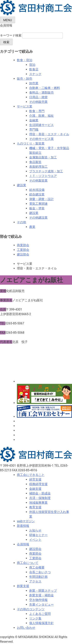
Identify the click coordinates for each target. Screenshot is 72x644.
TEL (3, 323)
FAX (3, 333)
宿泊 (32, 65)
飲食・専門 (37, 111)
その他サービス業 (41, 139)
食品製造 (35, 162)
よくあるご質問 (40, 614)
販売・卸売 (25, 79)
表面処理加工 (38, 167)
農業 (32, 227)
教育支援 (35, 507)
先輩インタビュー (41, 605)
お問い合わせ (26, 628)
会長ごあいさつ (40, 572)
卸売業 (34, 83)
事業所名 (6, 300)
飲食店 (34, 69)
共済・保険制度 (40, 498)
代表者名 (6, 342)
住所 (3, 309)
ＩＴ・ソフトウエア (43, 176)
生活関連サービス (41, 125)
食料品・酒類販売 (41, 93)
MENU (8, 20)
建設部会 (23, 254)
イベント (35, 540)
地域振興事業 (38, 503)
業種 (3, 291)
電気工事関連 (38, 204)
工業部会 (23, 250)
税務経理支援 (38, 484)
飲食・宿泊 (25, 60)
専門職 (34, 130)
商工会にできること (31, 475)
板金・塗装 (37, 208)
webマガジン (26, 521)
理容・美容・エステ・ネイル (49, 134)
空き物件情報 (38, 600)
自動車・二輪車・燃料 (45, 88)
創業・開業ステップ (43, 591)
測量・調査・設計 (41, 199)
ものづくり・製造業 (31, 143)
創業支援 (23, 586)
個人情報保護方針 (41, 623)
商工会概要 (37, 567)
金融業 (34, 120)
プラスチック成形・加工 (46, 171)
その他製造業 (38, 181)
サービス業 (25, 106)
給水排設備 (37, 190)
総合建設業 (37, 194)
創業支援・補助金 (41, 595)
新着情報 (23, 526)
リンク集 (35, 618)
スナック (35, 74)
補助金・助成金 (40, 493)
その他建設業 (38, 218)
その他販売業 (38, 102)
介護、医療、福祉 (41, 116)
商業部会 (23, 245)
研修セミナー (38, 535)
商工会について (28, 563)
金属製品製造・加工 (43, 157)
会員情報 (23, 544)
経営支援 (35, 479)
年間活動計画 (38, 577)
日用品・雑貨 (38, 97)
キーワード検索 (11, 35)
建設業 (22, 185)
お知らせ (35, 530)
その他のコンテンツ (31, 609)
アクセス (35, 581)
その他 (22, 222)
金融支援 (35, 489)
